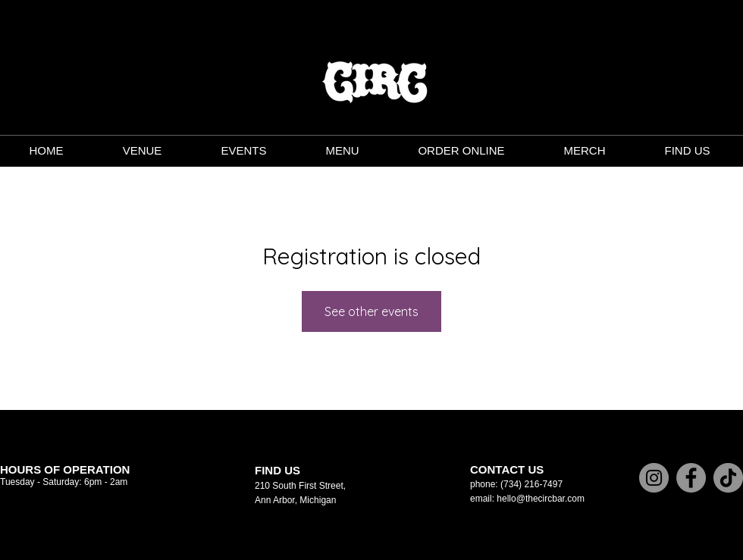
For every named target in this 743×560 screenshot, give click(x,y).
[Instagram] (654, 478)
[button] (342, 151)
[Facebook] (691, 478)
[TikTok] (728, 478)
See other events (371, 311)
